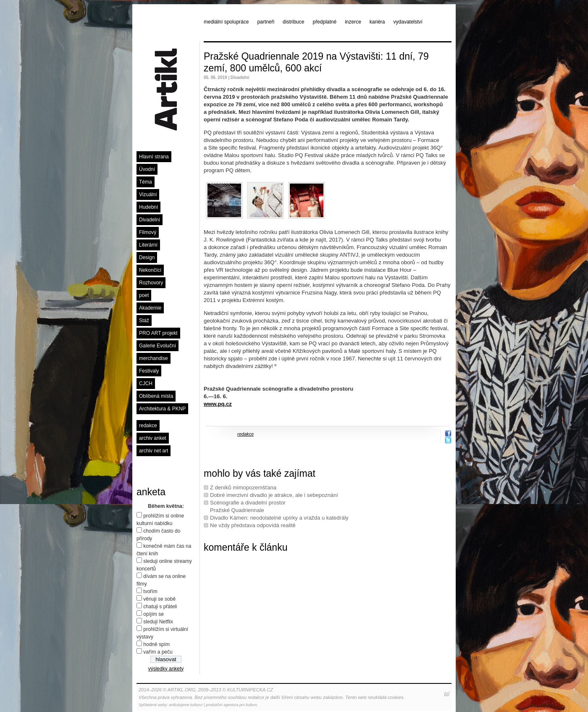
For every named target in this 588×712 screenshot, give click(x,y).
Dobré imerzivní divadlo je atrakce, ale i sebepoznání (274, 495)
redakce (148, 426)
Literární (148, 245)
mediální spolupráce (226, 22)
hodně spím (156, 644)
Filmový (148, 232)
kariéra (377, 22)
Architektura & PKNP (162, 409)
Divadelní (150, 220)
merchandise (154, 358)
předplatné (324, 22)
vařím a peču (158, 652)
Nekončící (150, 270)
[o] (447, 694)
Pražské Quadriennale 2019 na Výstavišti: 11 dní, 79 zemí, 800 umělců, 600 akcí (316, 62)
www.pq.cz (218, 404)
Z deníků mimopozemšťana (243, 487)
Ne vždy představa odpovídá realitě (253, 525)
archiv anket (153, 438)
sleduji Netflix (158, 622)
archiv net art (154, 451)
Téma (146, 182)
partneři (266, 22)
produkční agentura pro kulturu (232, 705)
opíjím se (154, 614)
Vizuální (148, 194)
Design (147, 257)
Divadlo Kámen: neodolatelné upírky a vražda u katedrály (279, 518)
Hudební (148, 207)
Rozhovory (151, 283)
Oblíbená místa (156, 396)
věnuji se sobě (159, 599)
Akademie (150, 308)
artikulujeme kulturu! (186, 705)
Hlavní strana (154, 157)
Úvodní (147, 169)
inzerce (353, 22)
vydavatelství (408, 22)
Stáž (144, 321)
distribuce (293, 22)
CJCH (146, 384)
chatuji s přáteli (160, 607)
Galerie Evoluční (157, 346)
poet (144, 295)
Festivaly (149, 371)
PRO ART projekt (158, 333)
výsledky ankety (166, 669)
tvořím (150, 591)
